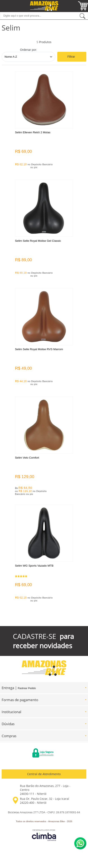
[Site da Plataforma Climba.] (44, 835)
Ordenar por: (28, 50)
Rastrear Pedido (27, 688)
